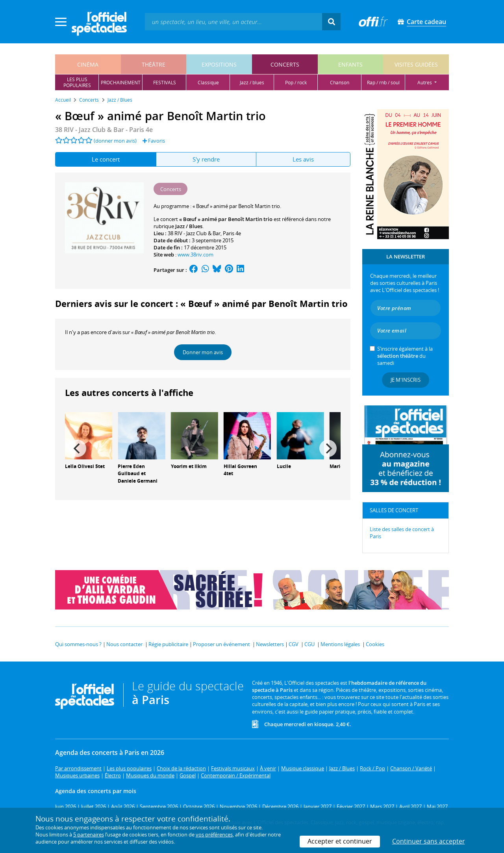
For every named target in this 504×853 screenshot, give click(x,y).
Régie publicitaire (168, 644)
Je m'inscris (406, 380)
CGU (309, 644)
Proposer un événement (221, 644)
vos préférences (214, 834)
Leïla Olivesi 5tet (85, 466)
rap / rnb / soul (383, 83)
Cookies (375, 644)
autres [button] (425, 83)
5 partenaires (89, 834)
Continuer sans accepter (429, 841)
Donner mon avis (203, 352)
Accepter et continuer (340, 841)
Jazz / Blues (189, 226)
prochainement (121, 83)
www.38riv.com (195, 255)
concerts (285, 64)
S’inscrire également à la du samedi (405, 356)
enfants (350, 64)
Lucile (284, 466)
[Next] (328, 448)
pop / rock (296, 83)
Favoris (154, 141)
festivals (165, 83)
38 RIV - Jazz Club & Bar (194, 233)
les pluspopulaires (77, 82)
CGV (294, 644)
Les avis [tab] (303, 159)
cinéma (88, 64)
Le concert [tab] (106, 159)
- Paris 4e (104, 130)
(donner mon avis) (115, 141)
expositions (219, 64)
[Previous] (78, 448)
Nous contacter (124, 644)
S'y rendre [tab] (206, 159)
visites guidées (416, 64)
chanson (340, 83)
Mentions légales (340, 644)
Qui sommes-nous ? (78, 644)
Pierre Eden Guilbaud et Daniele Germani (138, 474)
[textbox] (233, 21)
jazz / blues (252, 83)
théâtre (154, 64)
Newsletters (270, 644)
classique (208, 83)
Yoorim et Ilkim (189, 466)
